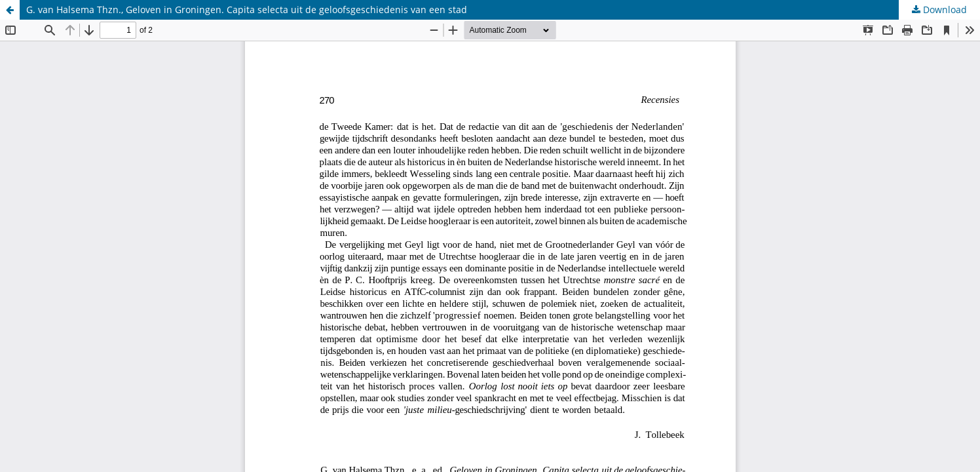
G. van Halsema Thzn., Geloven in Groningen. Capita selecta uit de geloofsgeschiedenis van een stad (247, 10)
